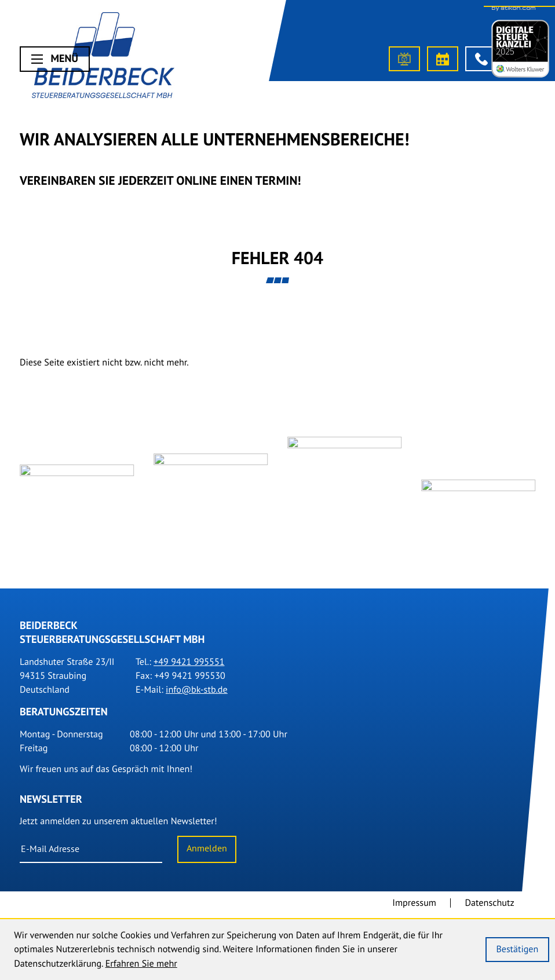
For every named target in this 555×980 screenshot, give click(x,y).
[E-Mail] (91, 854)
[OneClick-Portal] (404, 59)
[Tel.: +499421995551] (189, 667)
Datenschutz (489, 908)
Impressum (414, 908)
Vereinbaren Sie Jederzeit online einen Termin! (160, 180)
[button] (481, 59)
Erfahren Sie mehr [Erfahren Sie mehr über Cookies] (141, 964)
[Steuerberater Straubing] (103, 58)
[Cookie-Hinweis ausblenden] (517, 950)
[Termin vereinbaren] (443, 59)
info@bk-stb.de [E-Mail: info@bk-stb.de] (197, 694)
